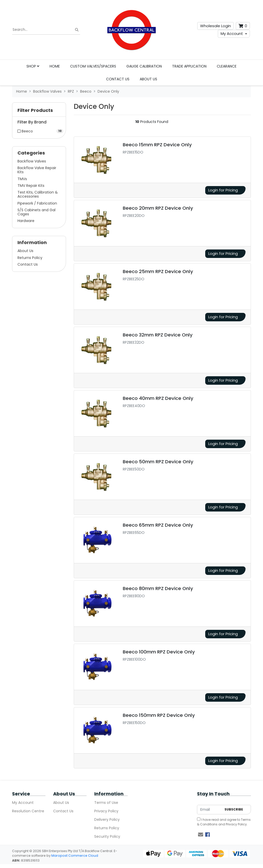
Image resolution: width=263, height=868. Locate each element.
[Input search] (46, 30)
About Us (148, 79)
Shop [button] (33, 66)
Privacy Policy (106, 811)
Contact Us (118, 79)
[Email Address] (209, 810)
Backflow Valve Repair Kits (37, 170)
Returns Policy (30, 258)
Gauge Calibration (144, 66)
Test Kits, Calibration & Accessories (38, 194)
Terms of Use (106, 803)
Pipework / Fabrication (37, 203)
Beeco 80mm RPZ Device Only (158, 588)
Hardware (26, 221)
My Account (232, 33)
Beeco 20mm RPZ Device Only (158, 208)
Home (55, 66)
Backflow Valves (32, 161)
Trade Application (189, 66)
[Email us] (201, 835)
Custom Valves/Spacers (93, 66)
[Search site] (77, 30)
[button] (39, 112)
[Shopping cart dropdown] (243, 26)
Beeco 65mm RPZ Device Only (158, 525)
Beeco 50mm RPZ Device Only (158, 462)
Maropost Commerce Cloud (75, 856)
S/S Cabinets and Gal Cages (36, 212)
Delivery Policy (107, 819)
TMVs (22, 179)
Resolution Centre (28, 811)
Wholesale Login (215, 26)
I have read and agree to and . (224, 822)
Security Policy (107, 836)
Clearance (227, 66)
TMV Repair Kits (31, 186)
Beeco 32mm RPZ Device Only (158, 335)
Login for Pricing (223, 190)
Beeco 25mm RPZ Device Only (158, 271)
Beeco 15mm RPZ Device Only (157, 145)
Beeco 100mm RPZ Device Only (159, 652)
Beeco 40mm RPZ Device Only (158, 398)
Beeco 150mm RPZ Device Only (159, 715)
